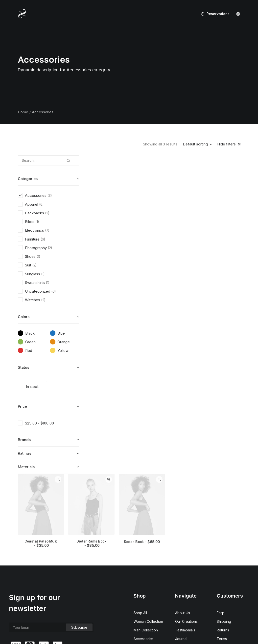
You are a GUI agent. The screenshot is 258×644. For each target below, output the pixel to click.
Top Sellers (143, 595)
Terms (222, 560)
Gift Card (141, 586)
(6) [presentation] (41, 204)
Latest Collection (147, 578)
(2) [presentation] (47, 213)
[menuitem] (213, 14)
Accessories (144, 560)
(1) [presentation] (37, 222)
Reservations (218, 14)
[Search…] (48, 160)
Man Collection (146, 552)
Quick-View (136, 161)
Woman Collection (148, 543)
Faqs (221, 534)
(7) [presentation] (47, 230)
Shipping (224, 543)
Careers (182, 569)
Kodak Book (218, 222)
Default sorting (195, 144)
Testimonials (185, 552)
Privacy (223, 569)
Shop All (140, 534)
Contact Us (184, 578)
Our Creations (186, 543)
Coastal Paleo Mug (119, 223)
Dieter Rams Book (169, 223)
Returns (223, 552)
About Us (183, 534)
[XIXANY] (22, 14)
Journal (181, 560)
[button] (238, 14)
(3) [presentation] (50, 196)
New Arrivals (144, 569)
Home (23, 112)
